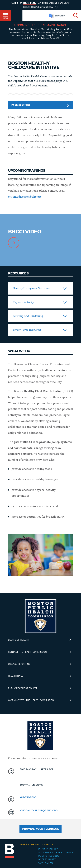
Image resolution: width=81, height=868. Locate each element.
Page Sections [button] (40, 105)
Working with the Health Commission (40, 700)
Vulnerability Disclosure (56, 853)
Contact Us (46, 863)
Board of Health (40, 640)
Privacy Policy (48, 849)
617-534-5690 (28, 798)
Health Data (40, 676)
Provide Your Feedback (41, 829)
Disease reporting (40, 664)
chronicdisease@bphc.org (25, 197)
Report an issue (37, 845)
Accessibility (47, 859)
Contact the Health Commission (40, 652)
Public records (49, 856)
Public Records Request (40, 688)
